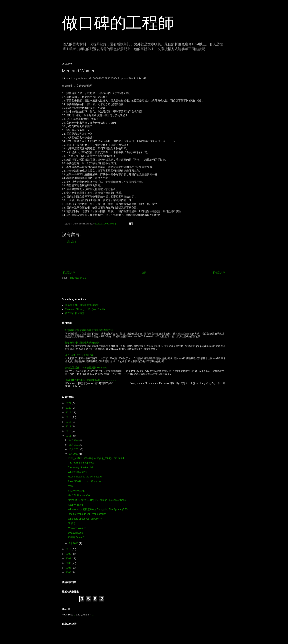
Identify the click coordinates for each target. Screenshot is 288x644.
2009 (69, 554)
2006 (69, 568)
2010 (69, 549)
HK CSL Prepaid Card (80, 495)
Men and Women (77, 528)
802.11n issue (75, 533)
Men (70, 486)
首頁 (144, 273)
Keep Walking (75, 505)
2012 (69, 431)
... (74, 615)
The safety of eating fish (81, 467)
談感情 (72, 523)
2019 (69, 413)
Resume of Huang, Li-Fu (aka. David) (85, 309)
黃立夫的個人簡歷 (75, 313)
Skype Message (76, 491)
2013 (69, 427)
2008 (69, 559)
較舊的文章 (219, 273)
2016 (69, 417)
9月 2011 (74, 454)
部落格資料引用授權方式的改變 (82, 305)
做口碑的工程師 (118, 23)
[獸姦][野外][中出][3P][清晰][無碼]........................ (90, 380)
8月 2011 (74, 543)
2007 (69, 563)
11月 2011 (74, 445)
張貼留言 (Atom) (78, 278)
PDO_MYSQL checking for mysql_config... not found (96, 458)
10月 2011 (74, 449)
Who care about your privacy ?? (85, 519)
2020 (69, 408)
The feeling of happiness (81, 463)
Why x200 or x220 (78, 472)
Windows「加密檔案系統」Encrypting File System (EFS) (98, 509)
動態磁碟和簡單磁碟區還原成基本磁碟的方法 (89, 330)
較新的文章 (69, 273)
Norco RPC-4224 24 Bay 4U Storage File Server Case (97, 500)
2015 (69, 422)
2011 (69, 436)
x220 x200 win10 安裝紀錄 (79, 355)
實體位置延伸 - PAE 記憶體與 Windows (86, 368)
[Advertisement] (144, 257)
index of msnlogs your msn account (87, 514)
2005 (69, 573)
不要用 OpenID (76, 537)
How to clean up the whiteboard (85, 477)
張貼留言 (72, 242)
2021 (69, 403)
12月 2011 (74, 440)
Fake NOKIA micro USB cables (84, 481)
